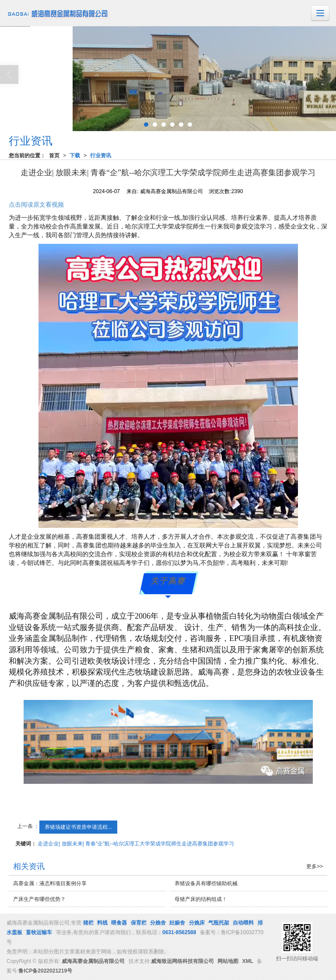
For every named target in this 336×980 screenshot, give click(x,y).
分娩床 (197, 923)
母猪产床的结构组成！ (201, 899)
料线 (102, 923)
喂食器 (119, 923)
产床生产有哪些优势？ (39, 899)
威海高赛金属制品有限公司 (93, 961)
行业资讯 (101, 156)
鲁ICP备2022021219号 (45, 971)
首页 (54, 156)
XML (248, 961)
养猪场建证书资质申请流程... (78, 827)
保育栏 (139, 923)
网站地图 (228, 961)
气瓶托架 (219, 923)
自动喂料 (243, 923)
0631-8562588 (179, 932)
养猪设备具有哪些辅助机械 (206, 883)
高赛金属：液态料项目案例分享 (50, 883)
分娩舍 (158, 923)
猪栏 (88, 923)
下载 (75, 156)
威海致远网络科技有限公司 (182, 961)
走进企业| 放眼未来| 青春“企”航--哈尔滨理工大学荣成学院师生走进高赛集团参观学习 (136, 844)
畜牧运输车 (39, 932)
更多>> (315, 866)
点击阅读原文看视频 (36, 204)
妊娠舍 (177, 923)
